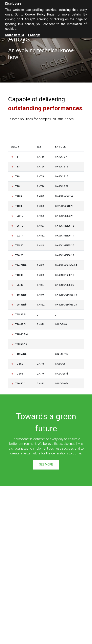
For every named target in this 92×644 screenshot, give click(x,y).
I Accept (34, 35)
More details (15, 35)
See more (46, 464)
